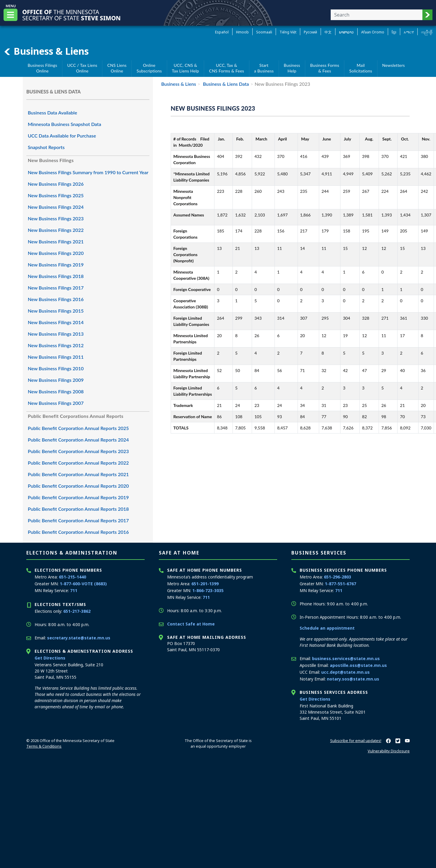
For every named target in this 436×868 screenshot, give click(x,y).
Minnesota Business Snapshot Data (64, 124)
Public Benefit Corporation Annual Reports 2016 (78, 532)
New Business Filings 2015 (56, 311)
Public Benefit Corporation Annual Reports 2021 (78, 474)
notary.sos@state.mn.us (353, 679)
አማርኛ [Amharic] (409, 32)
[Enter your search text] (377, 15)
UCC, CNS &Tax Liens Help (185, 68)
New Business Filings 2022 (56, 230)
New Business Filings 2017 (56, 288)
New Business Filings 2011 (56, 357)
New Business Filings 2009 (56, 380)
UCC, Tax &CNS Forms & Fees (227, 68)
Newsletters (394, 65)
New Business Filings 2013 (56, 334)
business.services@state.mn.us (346, 658)
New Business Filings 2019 (56, 265)
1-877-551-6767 (340, 584)
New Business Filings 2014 (56, 322)
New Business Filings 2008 (56, 391)
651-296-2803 (338, 577)
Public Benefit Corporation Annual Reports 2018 (78, 509)
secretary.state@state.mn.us (79, 638)
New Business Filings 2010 (56, 368)
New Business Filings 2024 (56, 207)
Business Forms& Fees (325, 68)
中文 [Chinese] (328, 32)
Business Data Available (53, 113)
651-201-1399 (205, 584)
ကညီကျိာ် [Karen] (427, 32)
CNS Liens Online (117, 68)
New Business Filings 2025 (56, 195)
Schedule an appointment (327, 628)
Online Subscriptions (149, 68)
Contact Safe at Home (191, 624)
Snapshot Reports (46, 147)
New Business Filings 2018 (56, 276)
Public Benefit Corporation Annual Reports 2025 (78, 428)
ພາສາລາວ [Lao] (346, 32)
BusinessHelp (292, 68)
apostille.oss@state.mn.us (358, 665)
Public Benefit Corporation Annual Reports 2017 (78, 520)
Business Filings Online (42, 68)
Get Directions (50, 658)
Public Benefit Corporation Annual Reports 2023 (78, 451)
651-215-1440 (72, 577)
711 (74, 590)
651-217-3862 (77, 611)
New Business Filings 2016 (56, 299)
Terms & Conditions (44, 746)
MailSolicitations (361, 68)
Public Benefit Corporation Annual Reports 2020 (78, 486)
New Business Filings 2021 (56, 241)
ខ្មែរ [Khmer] (394, 32)
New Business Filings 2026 (56, 184)
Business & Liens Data (225, 84)
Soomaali (264, 32)
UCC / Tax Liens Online (82, 68)
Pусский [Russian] (310, 32)
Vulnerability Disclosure (389, 751)
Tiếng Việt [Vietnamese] (288, 32)
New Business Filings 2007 (56, 403)
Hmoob (242, 32)
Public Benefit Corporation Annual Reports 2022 (78, 463)
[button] (427, 15)
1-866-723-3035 (208, 590)
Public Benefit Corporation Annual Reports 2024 (78, 440)
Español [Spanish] (222, 32)
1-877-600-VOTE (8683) (83, 584)
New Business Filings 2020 (56, 253)
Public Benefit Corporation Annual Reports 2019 (78, 497)
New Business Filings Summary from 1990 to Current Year (88, 172)
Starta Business (264, 68)
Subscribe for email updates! (356, 741)
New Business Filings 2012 (56, 345)
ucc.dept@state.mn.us (345, 672)
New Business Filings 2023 (56, 218)
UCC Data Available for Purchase (62, 136)
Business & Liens (46, 51)
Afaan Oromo (373, 32)
